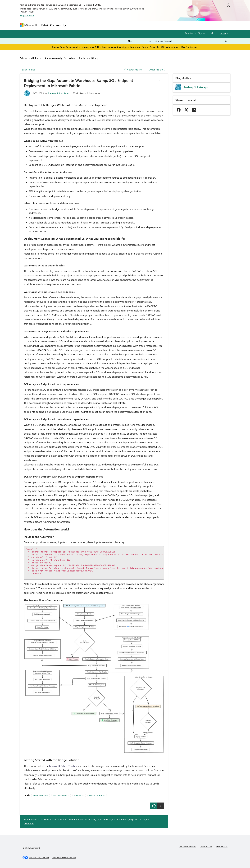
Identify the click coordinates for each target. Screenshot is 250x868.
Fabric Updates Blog (83, 58)
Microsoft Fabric (97, 795)
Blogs (129, 25)
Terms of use (206, 847)
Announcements (41, 795)
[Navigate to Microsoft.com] (28, 25)
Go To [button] (223, 33)
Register (189, 33)
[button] (159, 81)
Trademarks (222, 847)
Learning (142, 25)
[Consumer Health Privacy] (64, 858)
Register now (27, 15)
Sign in (201, 33)
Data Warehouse (61, 795)
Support (155, 25)
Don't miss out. (190, 47)
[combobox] (192, 41)
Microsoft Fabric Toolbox (63, 766)
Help (212, 33)
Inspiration (87, 25)
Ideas (101, 25)
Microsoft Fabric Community (41, 58)
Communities (115, 25)
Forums (73, 25)
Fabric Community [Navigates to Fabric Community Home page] (54, 25)
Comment (29, 823)
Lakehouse (79, 795)
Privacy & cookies (187, 847)
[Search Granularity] (139, 41)
